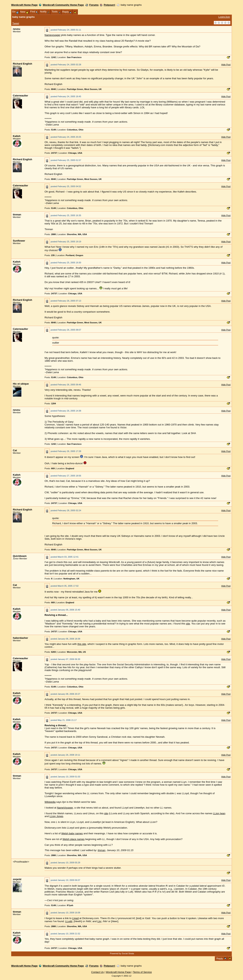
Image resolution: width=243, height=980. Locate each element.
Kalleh (17, 136)
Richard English (22, 64)
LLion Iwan (219, 813)
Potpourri (109, 5)
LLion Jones (56, 816)
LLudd (69, 921)
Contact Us (98, 972)
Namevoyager (52, 35)
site (188, 624)
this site (82, 644)
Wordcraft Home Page (24, 5)
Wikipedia (50, 802)
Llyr (99, 921)
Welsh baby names (72, 833)
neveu (16, 29)
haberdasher (20, 638)
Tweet (16, 23)
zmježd (17, 879)
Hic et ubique (21, 384)
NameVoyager (65, 808)
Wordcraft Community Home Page (63, 5)
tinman (17, 215)
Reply (220, 959)
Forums (94, 5)
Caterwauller (20, 96)
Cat (15, 450)
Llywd (76, 918)
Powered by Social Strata (122, 953)
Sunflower (19, 241)
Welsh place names (74, 839)
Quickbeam (20, 556)
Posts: (50, 57)
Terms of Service (142, 972)
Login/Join (224, 17)
